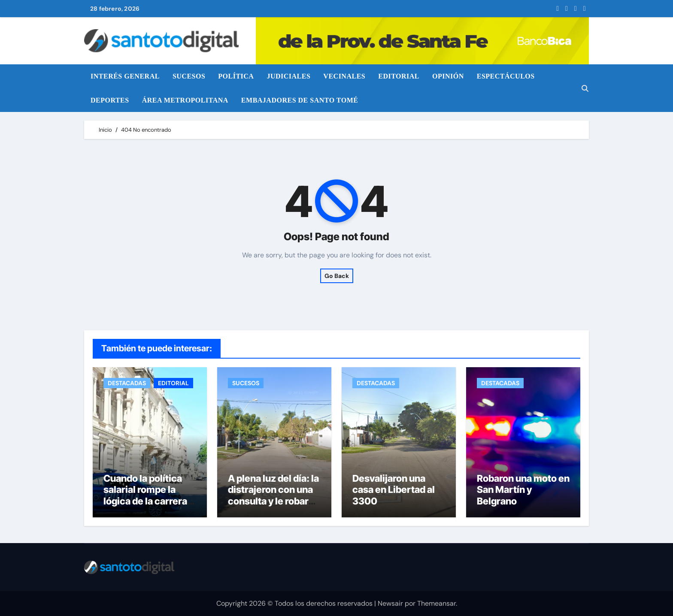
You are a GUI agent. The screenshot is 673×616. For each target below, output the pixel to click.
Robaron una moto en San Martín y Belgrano (523, 490)
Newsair (390, 603)
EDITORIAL (399, 76)
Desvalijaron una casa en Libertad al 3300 (394, 490)
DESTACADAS (127, 383)
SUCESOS (189, 76)
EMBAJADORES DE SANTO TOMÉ (300, 100)
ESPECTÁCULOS (506, 76)
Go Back (337, 276)
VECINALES (344, 76)
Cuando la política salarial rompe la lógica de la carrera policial (145, 495)
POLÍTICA (236, 76)
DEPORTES (110, 100)
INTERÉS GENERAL (125, 76)
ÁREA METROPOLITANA (185, 100)
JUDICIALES (288, 76)
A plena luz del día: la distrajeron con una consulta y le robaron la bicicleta (274, 495)
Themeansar (437, 603)
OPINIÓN (448, 76)
